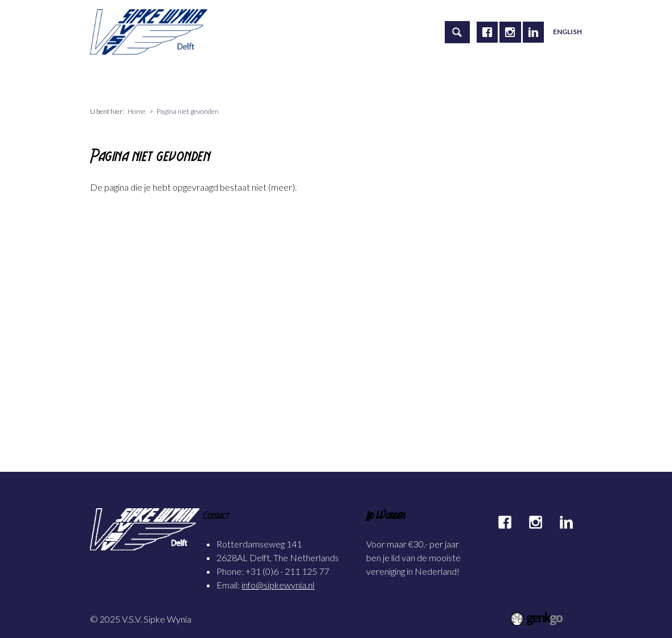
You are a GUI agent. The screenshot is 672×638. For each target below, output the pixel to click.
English (567, 32)
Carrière (283, 80)
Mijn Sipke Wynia (448, 80)
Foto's (382, 80)
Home (111, 80)
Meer (512, 80)
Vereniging (162, 80)
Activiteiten (224, 80)
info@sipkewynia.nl (278, 585)
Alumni (334, 80)
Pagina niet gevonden (188, 111)
